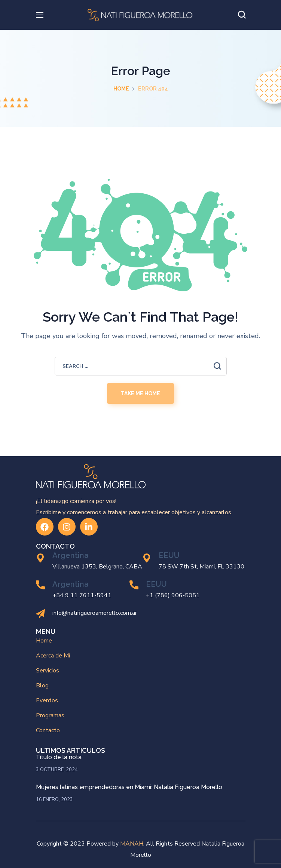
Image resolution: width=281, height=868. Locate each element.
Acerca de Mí (53, 656)
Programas (50, 715)
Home (121, 89)
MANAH (132, 844)
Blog (42, 685)
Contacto (48, 730)
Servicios (48, 671)
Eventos (47, 700)
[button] (242, 15)
